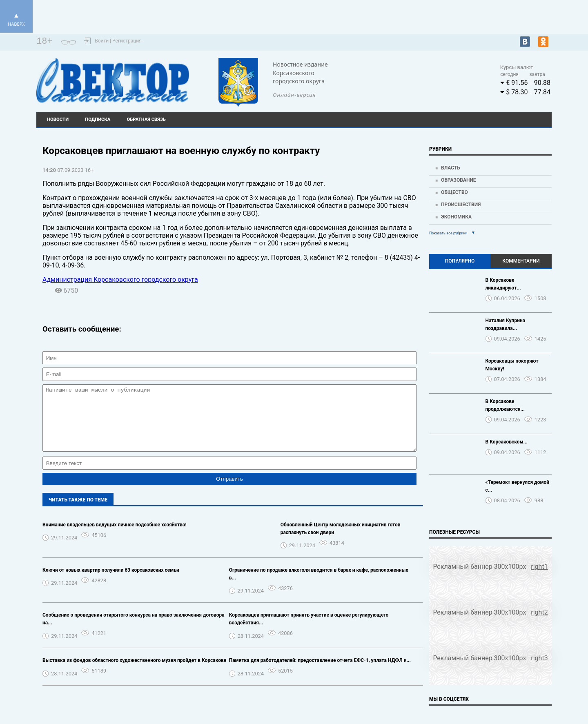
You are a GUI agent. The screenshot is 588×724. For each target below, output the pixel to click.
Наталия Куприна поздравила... (506, 324)
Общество (454, 192)
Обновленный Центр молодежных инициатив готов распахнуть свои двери (341, 541)
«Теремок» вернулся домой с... (518, 486)
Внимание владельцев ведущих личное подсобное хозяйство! (115, 537)
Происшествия (461, 205)
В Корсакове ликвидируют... (503, 284)
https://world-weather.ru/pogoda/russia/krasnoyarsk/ (414, 84)
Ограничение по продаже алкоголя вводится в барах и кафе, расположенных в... (319, 586)
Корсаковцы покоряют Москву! (512, 365)
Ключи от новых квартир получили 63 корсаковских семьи (111, 582)
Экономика (456, 217)
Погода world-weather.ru (414, 77)
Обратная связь (146, 119)
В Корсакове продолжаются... (505, 405)
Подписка (98, 119)
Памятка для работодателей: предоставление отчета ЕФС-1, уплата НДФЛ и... (320, 673)
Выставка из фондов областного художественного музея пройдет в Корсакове (134, 673)
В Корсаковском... (507, 442)
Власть (451, 168)
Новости (58, 119)
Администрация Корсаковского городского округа (120, 280)
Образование (459, 180)
